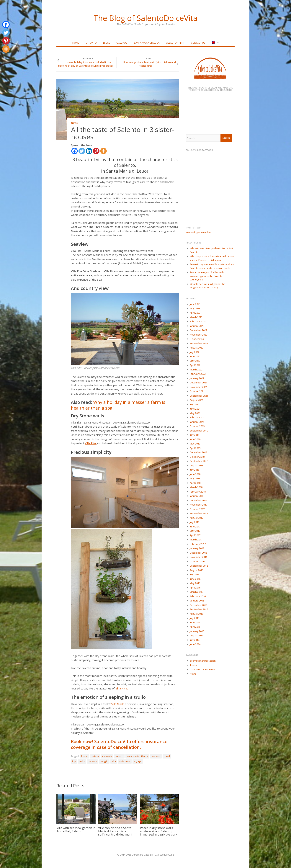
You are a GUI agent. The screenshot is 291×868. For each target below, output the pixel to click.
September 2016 (199, 566)
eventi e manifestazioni (203, 661)
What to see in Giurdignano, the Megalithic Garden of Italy (207, 286)
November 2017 (198, 505)
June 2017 (195, 527)
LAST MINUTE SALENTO (202, 670)
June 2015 (195, 623)
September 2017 (199, 514)
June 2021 (195, 409)
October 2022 (197, 339)
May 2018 (195, 479)
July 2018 (194, 470)
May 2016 (195, 583)
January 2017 (197, 549)
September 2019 (199, 431)
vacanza (93, 762)
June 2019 (195, 439)
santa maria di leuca (137, 756)
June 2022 (195, 357)
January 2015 (197, 631)
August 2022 (196, 348)
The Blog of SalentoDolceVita (145, 18)
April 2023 (195, 313)
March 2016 (196, 592)
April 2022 (195, 365)
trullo (82, 762)
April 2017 (195, 535)
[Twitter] (82, 151)
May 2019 (195, 444)
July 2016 (194, 575)
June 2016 (195, 579)
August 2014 (196, 636)
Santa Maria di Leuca (147, 43)
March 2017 (196, 540)
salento (119, 756)
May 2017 (195, 531)
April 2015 (195, 627)
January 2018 (197, 496)
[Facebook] (75, 151)
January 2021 (197, 422)
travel (167, 756)
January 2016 (197, 601)
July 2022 (194, 352)
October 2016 (197, 562)
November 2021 (198, 387)
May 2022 (195, 361)
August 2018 (196, 466)
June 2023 (195, 304)
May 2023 (195, 309)
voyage (138, 762)
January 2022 (197, 378)
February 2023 (198, 322)
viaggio (104, 762)
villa (114, 762)
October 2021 (197, 392)
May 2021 (195, 413)
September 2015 (199, 610)
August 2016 (196, 570)
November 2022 (198, 335)
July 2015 (194, 618)
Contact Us (198, 43)
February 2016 (198, 596)
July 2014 (194, 640)
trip (74, 762)
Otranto (91, 43)
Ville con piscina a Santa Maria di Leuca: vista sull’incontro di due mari (115, 832)
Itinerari (194, 665)
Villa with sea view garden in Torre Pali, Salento (76, 830)
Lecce (107, 43)
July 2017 (194, 522)
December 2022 (198, 331)
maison (95, 756)
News (74, 123)
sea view (156, 756)
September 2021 (199, 396)
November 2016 (198, 557)
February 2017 (198, 544)
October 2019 (197, 426)
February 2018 (198, 492)
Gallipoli (122, 43)
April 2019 (195, 448)
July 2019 (194, 435)
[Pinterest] (96, 151)
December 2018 (198, 453)
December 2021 (198, 383)
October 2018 (197, 457)
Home (76, 43)
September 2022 (199, 344)
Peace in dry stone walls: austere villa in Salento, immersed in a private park (159, 832)
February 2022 (198, 374)
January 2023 (197, 326)
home (84, 756)
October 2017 (197, 509)
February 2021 (198, 418)
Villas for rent (175, 43)
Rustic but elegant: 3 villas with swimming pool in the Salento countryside (207, 276)
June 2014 (195, 645)
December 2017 (198, 501)
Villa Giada (118, 704)
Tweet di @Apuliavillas (198, 233)
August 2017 (196, 518)
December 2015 (198, 605)
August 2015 (196, 614)
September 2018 (199, 461)
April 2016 (195, 588)
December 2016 (198, 553)
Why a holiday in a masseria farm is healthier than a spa (118, 405)
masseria (107, 756)
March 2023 (196, 317)
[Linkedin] (89, 151)
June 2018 (195, 474)
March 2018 (196, 488)
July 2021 (194, 405)
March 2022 (196, 370)
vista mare (125, 762)
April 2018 (195, 483)
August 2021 (196, 400)
